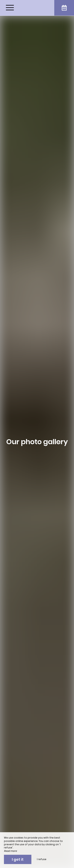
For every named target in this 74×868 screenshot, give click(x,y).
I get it (18, 859)
